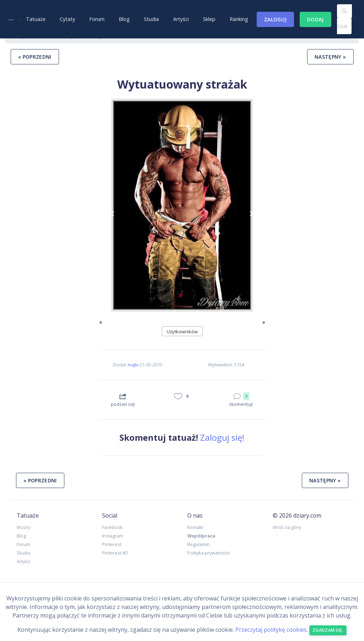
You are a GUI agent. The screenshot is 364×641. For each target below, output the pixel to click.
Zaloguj (275, 19)
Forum (97, 19)
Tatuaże (36, 19)
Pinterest (112, 544)
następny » (330, 57)
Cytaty (67, 19)
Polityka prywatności (209, 553)
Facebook (112, 527)
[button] (112, 212)
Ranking (239, 19)
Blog (124, 19)
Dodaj (315, 19)
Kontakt (195, 527)
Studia (151, 19)
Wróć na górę (287, 527)
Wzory (23, 527)
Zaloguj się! (222, 437)
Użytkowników (182, 332)
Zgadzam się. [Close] (328, 630)
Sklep (209, 19)
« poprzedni (35, 57)
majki (133, 365)
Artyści (181, 19)
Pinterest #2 (115, 553)
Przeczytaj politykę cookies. (272, 630)
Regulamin (199, 544)
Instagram (113, 536)
